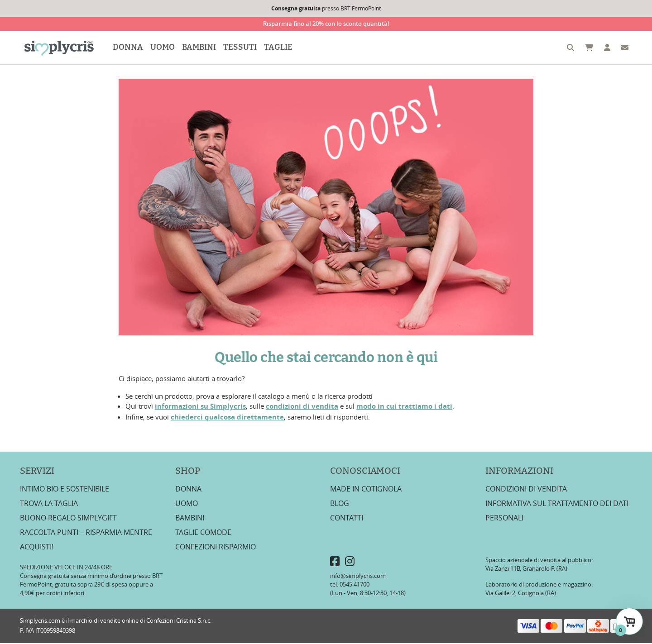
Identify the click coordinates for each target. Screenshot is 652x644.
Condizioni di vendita (526, 489)
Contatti (347, 518)
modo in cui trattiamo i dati (404, 407)
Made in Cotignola (366, 489)
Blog (340, 504)
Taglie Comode (203, 533)
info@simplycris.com (358, 576)
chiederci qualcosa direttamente (227, 417)
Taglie (280, 48)
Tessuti (241, 48)
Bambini (200, 48)
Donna (129, 48)
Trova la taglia (49, 504)
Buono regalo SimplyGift (68, 518)
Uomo (164, 48)
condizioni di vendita (302, 407)
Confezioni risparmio (216, 547)
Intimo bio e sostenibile (65, 489)
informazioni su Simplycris (200, 407)
